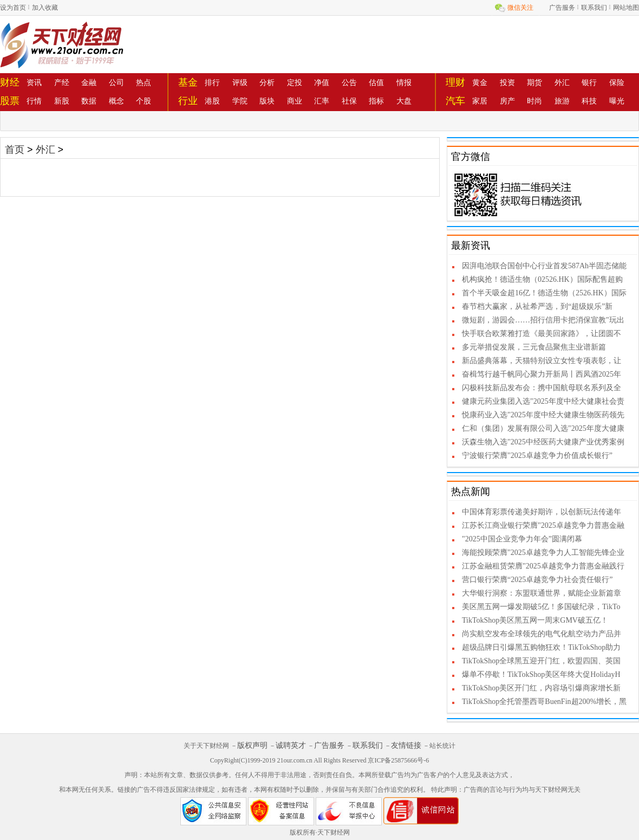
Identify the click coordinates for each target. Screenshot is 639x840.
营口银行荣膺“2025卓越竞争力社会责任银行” (537, 580)
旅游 (562, 101)
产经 (62, 82)
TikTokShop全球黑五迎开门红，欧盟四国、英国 (541, 661)
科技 (589, 101)
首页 (15, 150)
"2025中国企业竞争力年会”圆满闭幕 (522, 539)
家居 (480, 101)
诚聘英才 (291, 745)
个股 (144, 101)
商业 (295, 101)
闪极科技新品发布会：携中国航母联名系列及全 (542, 388)
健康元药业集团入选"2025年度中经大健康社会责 (543, 401)
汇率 (322, 101)
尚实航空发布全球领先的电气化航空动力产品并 (542, 634)
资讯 (34, 82)
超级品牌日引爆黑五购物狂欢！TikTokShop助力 (541, 647)
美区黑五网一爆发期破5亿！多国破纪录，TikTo (541, 607)
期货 (534, 82)
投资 (507, 82)
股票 (10, 101)
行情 (34, 101)
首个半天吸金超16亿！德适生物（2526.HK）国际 (544, 293)
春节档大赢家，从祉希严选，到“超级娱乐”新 (537, 306)
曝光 (617, 101)
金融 (89, 82)
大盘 (404, 101)
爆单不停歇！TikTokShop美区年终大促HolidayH (541, 674)
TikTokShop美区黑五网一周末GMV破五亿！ (535, 620)
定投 (295, 82)
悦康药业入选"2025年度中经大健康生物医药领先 (543, 415)
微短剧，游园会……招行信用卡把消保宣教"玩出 (543, 320)
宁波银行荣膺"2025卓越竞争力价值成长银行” (537, 455)
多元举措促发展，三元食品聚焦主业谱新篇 (534, 347)
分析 (267, 82)
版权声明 (252, 745)
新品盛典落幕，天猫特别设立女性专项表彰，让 (542, 361)
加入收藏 (45, 8)
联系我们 (594, 8)
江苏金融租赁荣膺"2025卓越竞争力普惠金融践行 (543, 566)
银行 (589, 82)
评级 (240, 82)
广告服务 (562, 8)
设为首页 (13, 8)
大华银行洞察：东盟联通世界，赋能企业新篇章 (542, 593)
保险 (617, 82)
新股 (62, 101)
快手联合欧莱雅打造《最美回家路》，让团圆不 (542, 334)
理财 (455, 82)
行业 (188, 101)
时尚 (534, 101)
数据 (89, 101)
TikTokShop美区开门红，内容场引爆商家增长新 (541, 688)
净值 (322, 82)
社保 (349, 101)
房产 (507, 101)
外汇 (562, 82)
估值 (376, 82)
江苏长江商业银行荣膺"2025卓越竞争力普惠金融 (543, 525)
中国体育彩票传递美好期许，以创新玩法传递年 (542, 512)
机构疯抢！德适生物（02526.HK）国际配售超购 (542, 279)
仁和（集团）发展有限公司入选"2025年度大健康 (543, 428)
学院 (240, 101)
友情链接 (406, 745)
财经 (10, 82)
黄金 (480, 82)
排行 (212, 82)
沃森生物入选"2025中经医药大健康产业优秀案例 (543, 442)
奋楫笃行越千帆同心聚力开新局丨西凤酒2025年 (542, 374)
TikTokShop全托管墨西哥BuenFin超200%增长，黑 (544, 702)
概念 (116, 101)
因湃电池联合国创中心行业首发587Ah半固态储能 (544, 266)
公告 (349, 82)
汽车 (455, 101)
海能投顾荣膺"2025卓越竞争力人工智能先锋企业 (543, 553)
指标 (376, 101)
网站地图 (626, 8)
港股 (212, 101)
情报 (404, 82)
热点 (144, 82)
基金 (188, 82)
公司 (116, 82)
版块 (267, 101)
